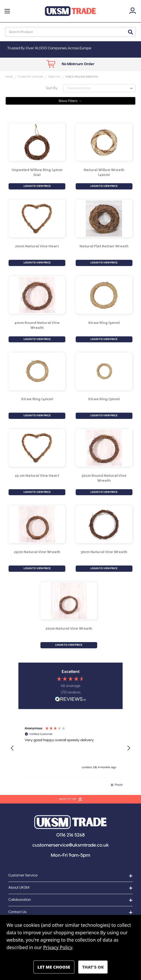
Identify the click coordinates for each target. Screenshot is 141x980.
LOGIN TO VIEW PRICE (37, 186)
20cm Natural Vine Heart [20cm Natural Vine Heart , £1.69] (37, 246)
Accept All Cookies (93, 967)
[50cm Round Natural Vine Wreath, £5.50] (104, 448)
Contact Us (17, 912)
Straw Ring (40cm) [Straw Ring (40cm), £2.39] (37, 399)
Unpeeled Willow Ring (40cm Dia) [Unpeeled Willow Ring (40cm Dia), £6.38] (37, 172)
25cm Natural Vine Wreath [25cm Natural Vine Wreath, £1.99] (37, 552)
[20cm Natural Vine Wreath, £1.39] (69, 601)
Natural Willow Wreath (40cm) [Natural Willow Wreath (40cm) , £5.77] (104, 172)
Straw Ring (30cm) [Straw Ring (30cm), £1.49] (104, 399)
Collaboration (20, 900)
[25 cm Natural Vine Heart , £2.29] (37, 448)
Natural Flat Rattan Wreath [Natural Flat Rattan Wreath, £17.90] (104, 246)
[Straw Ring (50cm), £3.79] (104, 295)
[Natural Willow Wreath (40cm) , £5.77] (104, 142)
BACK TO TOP (71, 799)
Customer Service (23, 875)
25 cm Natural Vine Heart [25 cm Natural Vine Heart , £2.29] (37, 475)
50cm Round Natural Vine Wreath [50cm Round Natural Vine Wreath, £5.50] (104, 478)
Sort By (52, 88)
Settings (54, 967)
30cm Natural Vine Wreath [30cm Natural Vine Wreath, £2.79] (104, 552)
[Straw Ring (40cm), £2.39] (37, 371)
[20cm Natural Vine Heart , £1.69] (37, 219)
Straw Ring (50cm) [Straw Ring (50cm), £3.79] (104, 323)
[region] (70, 748)
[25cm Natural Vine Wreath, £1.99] (37, 524)
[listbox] (99, 88)
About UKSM (19, 888)
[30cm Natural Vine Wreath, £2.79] (104, 524)
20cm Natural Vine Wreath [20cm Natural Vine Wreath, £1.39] (69, 628)
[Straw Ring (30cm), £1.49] (104, 371)
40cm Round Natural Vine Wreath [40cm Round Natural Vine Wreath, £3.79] (37, 325)
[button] (70, 101)
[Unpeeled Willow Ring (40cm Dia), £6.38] (37, 142)
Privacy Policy (58, 947)
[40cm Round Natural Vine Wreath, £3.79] (37, 295)
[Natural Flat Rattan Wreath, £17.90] (104, 219)
